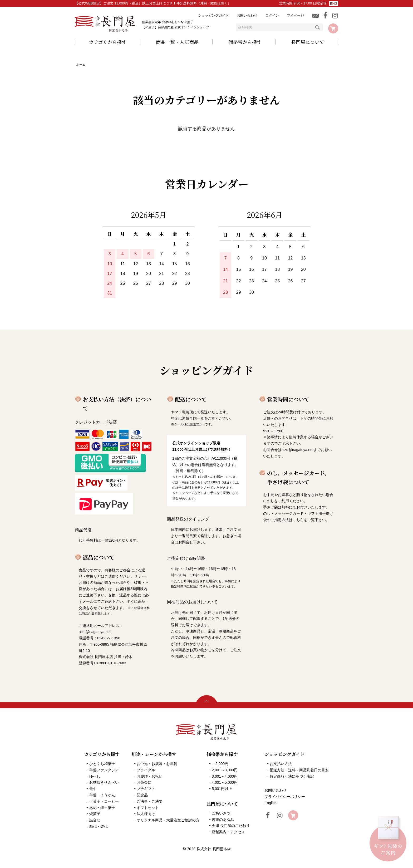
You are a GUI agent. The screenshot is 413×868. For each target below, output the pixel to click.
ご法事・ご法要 (150, 801)
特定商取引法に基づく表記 (292, 776)
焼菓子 (95, 814)
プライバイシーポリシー (285, 797)
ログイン (272, 15)
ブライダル (146, 770)
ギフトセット (148, 808)
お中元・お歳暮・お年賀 (157, 764)
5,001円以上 (222, 789)
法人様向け (146, 814)
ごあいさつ (221, 813)
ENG (334, 4)
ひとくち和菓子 (102, 764)
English (271, 803)
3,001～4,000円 (225, 776)
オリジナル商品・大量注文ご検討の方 (168, 820)
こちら (298, 520)
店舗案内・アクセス (228, 832)
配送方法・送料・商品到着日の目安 (299, 770)
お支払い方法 (281, 764)
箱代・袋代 (99, 826)
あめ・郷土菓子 (102, 808)
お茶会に (144, 782)
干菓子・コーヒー (104, 801)
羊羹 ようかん (102, 795)
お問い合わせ (247, 15)
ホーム (81, 65)
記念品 (142, 795)
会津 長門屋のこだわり (231, 826)
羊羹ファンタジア (104, 770)
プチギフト (146, 789)
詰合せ (95, 820)
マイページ (295, 15)
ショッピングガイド (213, 15)
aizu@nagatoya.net (298, 450)
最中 (93, 789)
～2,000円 (220, 764)
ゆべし (95, 776)
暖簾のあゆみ (223, 820)
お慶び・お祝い (150, 776)
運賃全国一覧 (193, 418)
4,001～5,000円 (225, 782)
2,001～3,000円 (225, 770)
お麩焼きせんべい (104, 782)
